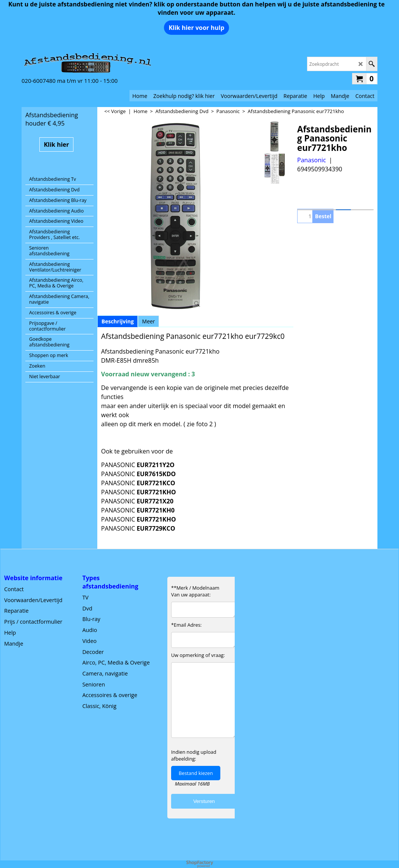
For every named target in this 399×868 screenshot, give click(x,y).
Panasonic (312, 160)
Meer (148, 321)
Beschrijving (118, 321)
